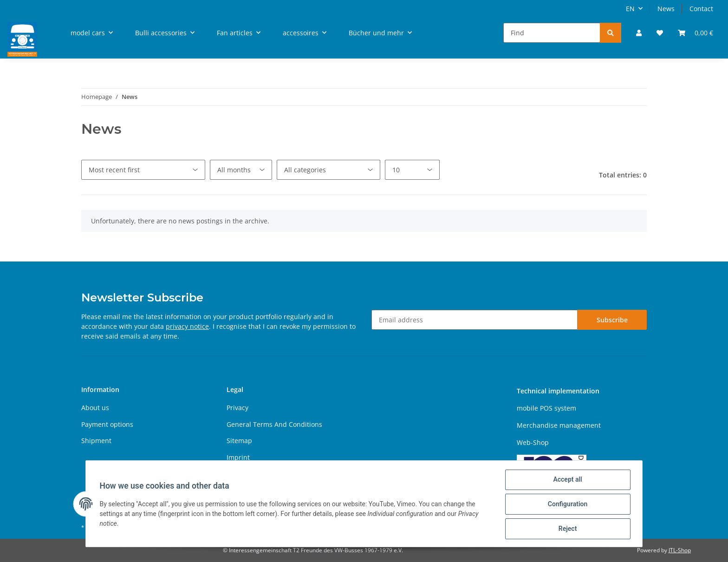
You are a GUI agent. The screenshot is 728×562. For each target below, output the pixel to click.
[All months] (241, 170)
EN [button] (630, 9)
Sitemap (239, 441)
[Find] (552, 33)
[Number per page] (412, 170)
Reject (566, 529)
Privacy (237, 408)
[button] (639, 33)
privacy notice (187, 326)
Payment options (107, 424)
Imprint (238, 457)
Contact (701, 9)
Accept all (566, 481)
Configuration (566, 505)
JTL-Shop (680, 550)
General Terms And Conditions (274, 424)
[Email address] (474, 320)
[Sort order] (143, 170)
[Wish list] (660, 33)
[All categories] (328, 170)
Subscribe (612, 320)
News (666, 9)
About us (95, 408)
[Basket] (695, 33)
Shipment (96, 441)
